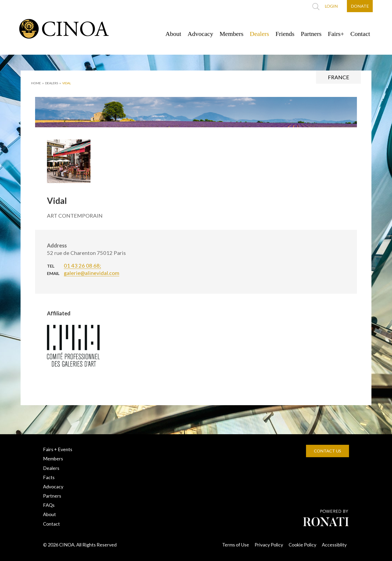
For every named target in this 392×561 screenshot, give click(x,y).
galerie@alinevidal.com (92, 273)
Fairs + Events (58, 449)
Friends (285, 34)
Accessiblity (334, 545)
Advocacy (200, 34)
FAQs (49, 505)
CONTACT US (328, 451)
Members (231, 34)
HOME (36, 83)
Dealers (259, 34)
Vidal (67, 83)
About (173, 34)
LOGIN (331, 6)
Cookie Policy (302, 545)
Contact (360, 34)
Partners (311, 34)
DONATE (360, 6)
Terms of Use (236, 545)
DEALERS (52, 83)
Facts (49, 477)
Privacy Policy (269, 545)
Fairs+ (336, 34)
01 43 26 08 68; (82, 265)
